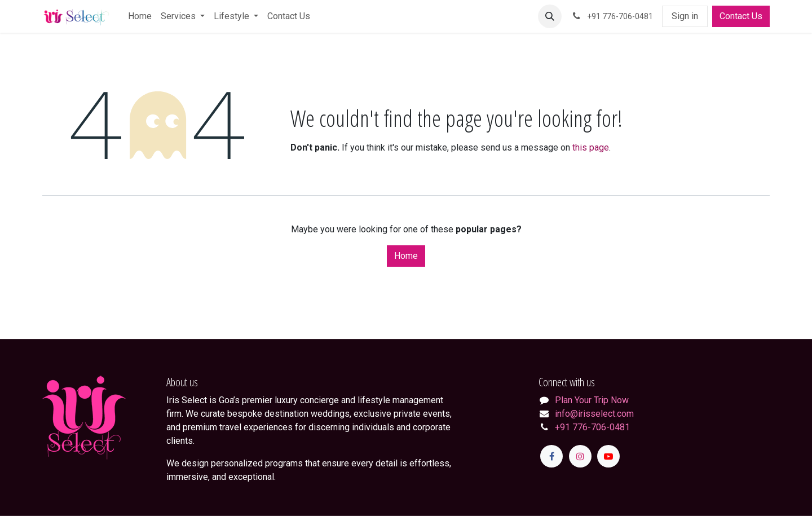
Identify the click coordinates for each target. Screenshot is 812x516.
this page (591, 147)
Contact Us (741, 16)
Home (406, 256)
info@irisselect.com (594, 414)
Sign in (685, 16)
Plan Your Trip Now (592, 400)
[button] (550, 16)
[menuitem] (140, 16)
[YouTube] (608, 456)
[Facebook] (551, 456)
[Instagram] (580, 456)
